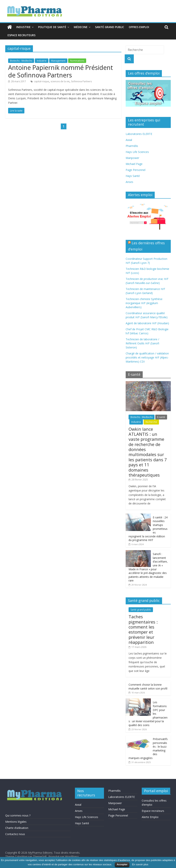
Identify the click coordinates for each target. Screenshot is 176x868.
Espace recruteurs (21, 35)
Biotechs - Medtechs (21, 61)
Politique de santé (52, 27)
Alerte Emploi (150, 817)
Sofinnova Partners (81, 81)
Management (58, 61)
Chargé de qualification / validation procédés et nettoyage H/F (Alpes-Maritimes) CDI (147, 357)
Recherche (151, 422)
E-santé (161, 417)
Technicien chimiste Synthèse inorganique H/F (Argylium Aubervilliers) (144, 303)
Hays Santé (133, 176)
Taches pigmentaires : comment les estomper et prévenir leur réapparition (143, 629)
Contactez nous (15, 834)
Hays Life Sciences (137, 152)
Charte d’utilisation (17, 828)
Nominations (77, 61)
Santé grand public (110, 27)
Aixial (129, 140)
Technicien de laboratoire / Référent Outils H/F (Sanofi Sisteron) (142, 343)
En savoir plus (140, 864)
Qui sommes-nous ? (18, 815)
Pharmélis (132, 146)
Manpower (132, 158)
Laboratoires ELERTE (139, 134)
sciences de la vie (60, 81)
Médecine (81, 27)
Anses (129, 182)
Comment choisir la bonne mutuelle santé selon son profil (148, 687)
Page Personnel (136, 170)
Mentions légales (16, 822)
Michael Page (134, 164)
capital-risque (41, 81)
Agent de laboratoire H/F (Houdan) (147, 323)
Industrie (23, 27)
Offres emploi (139, 27)
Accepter (122, 864)
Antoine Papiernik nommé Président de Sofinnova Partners (61, 71)
